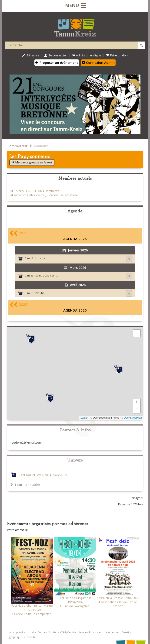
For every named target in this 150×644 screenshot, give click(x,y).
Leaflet (84, 418)
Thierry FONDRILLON (28, 191)
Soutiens (54, 632)
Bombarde (52, 191)
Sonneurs (60, 475)
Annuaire (41, 146)
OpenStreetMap (133, 418)
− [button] (137, 410)
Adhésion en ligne (87, 55)
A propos (15, 632)
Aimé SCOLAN (24, 195)
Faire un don (117, 55)
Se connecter (56, 55)
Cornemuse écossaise (63, 195)
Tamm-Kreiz (17, 146)
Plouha (40, 293)
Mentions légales (77, 632)
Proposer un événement (105, 632)
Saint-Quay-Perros (47, 275)
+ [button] (137, 403)
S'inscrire (31, 55)
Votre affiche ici (18, 530)
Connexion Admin (98, 63)
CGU (63, 632)
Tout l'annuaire (25, 485)
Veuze (40, 195)
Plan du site (29, 632)
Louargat (41, 258)
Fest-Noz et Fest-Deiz (34, 475)
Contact (42, 632)
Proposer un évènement (57, 63)
